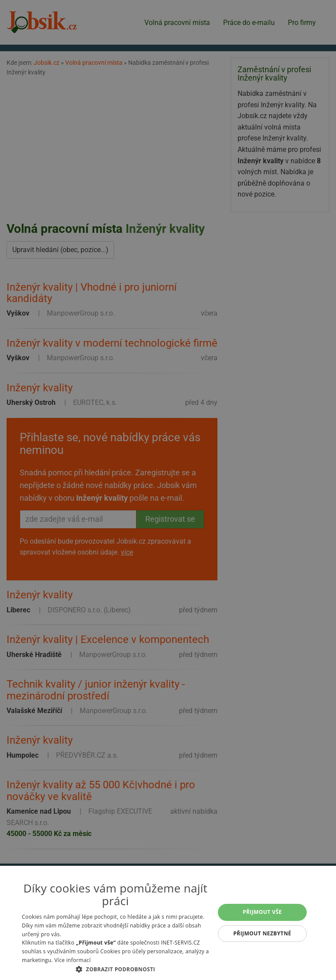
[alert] (168, 490)
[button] (115, 969)
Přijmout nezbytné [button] (262, 933)
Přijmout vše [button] (262, 912)
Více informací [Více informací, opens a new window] (72, 960)
